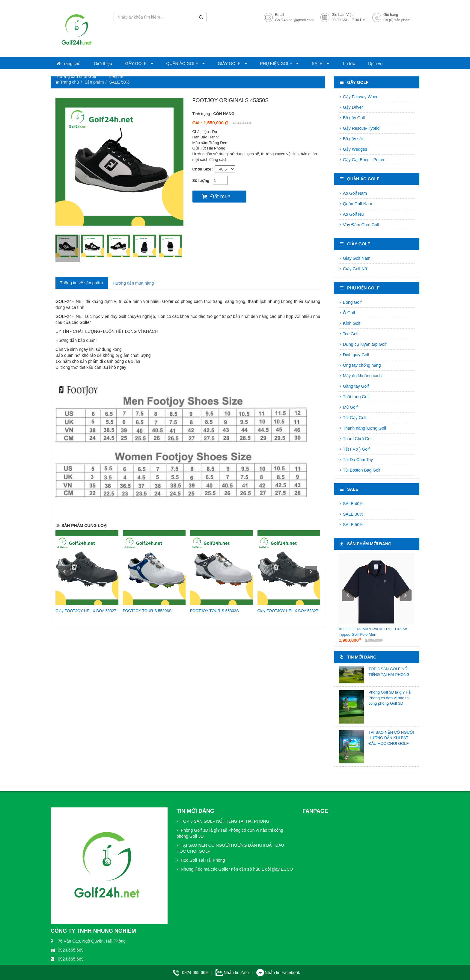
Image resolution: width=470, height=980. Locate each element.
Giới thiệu (103, 64)
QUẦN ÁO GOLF (183, 64)
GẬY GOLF (137, 64)
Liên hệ (116, 76)
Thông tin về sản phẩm (81, 283)
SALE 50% (351, 525)
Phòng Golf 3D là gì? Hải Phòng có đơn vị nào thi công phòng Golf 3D (390, 698)
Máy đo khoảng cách (360, 376)
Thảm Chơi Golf (356, 439)
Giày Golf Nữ (353, 269)
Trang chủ (69, 64)
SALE (318, 64)
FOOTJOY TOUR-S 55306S (147, 611)
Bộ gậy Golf (352, 118)
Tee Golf (349, 334)
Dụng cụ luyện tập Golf (363, 344)
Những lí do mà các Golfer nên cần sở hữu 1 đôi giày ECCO (235, 869)
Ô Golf (347, 313)
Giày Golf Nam (355, 258)
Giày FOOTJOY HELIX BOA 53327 (86, 611)
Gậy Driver (351, 107)
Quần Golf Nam (355, 204)
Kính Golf (350, 323)
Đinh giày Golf (354, 355)
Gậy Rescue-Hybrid (359, 128)
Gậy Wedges (353, 149)
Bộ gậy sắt (351, 139)
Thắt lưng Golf (354, 397)
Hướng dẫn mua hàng (133, 283)
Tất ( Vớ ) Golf (354, 449)
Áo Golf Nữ (351, 214)
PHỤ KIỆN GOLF (277, 64)
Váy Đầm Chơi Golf (359, 225)
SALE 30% (351, 514)
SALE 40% (351, 504)
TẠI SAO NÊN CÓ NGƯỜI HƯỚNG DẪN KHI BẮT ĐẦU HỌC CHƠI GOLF (391, 738)
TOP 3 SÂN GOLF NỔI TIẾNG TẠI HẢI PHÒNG (223, 821)
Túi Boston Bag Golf (360, 470)
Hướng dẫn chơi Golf (76, 76)
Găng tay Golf (354, 386)
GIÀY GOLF (230, 64)
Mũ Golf (348, 407)
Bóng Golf (350, 302)
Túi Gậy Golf (352, 418)
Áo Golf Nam (353, 193)
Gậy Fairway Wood (359, 97)
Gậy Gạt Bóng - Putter (362, 160)
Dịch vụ (375, 64)
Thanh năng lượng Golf (363, 428)
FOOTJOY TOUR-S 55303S (214, 611)
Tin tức (349, 64)
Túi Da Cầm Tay (356, 460)
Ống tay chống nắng (360, 365)
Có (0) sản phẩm (397, 20)
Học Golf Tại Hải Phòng (201, 860)
